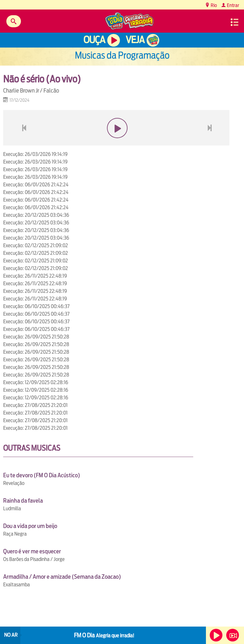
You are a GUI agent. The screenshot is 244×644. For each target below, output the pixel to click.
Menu (234, 22)
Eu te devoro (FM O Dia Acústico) (42, 475)
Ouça (94, 40)
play (116, 143)
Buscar (14, 21)
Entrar (233, 5)
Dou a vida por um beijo (30, 526)
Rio (213, 5)
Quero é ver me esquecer (32, 551)
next (211, 143)
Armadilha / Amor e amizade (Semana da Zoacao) (62, 577)
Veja (135, 40)
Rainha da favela (23, 501)
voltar (22, 143)
